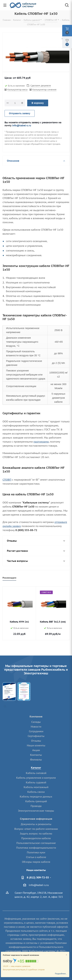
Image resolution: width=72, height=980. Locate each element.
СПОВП (7, 480)
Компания (36, 716)
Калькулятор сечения (44, 90)
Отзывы (36, 741)
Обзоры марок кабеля (36, 862)
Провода (36, 806)
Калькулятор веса (17, 90)
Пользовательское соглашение (36, 843)
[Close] (67, 955)
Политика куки (36, 852)
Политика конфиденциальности (36, 848)
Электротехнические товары (36, 811)
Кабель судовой (36, 782)
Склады (36, 722)
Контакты (36, 755)
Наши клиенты (36, 745)
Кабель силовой (36, 773)
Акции (36, 750)
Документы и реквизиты (36, 824)
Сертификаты (36, 736)
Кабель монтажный (36, 787)
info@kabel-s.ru (22, 125)
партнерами (41, 442)
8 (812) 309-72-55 (38, 877)
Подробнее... (61, 974)
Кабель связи (36, 792)
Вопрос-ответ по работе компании (36, 829)
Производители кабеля (36, 838)
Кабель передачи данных (36, 797)
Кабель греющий (36, 801)
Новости (36, 727)
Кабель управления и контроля (36, 778)
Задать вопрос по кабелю (36, 834)
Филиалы (36, 760)
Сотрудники (36, 731)
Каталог (36, 768)
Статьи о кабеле (36, 857)
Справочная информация (36, 819)
